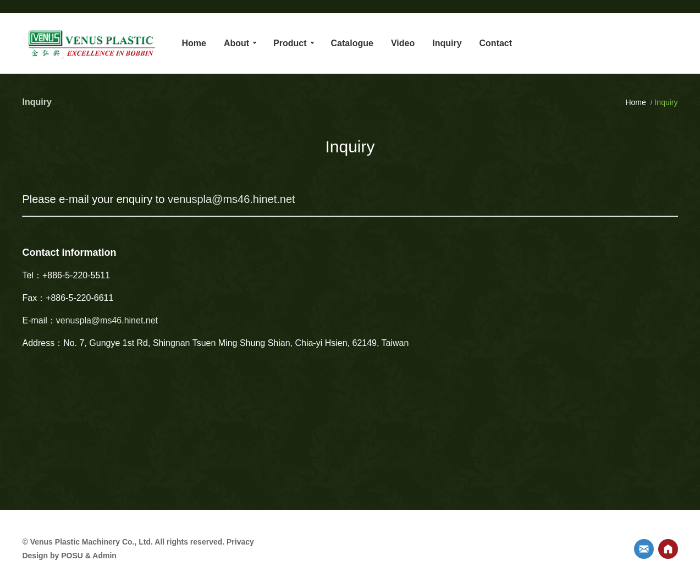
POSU (72, 556)
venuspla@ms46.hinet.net (232, 199)
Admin (104, 556)
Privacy (240, 542)
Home (636, 102)
